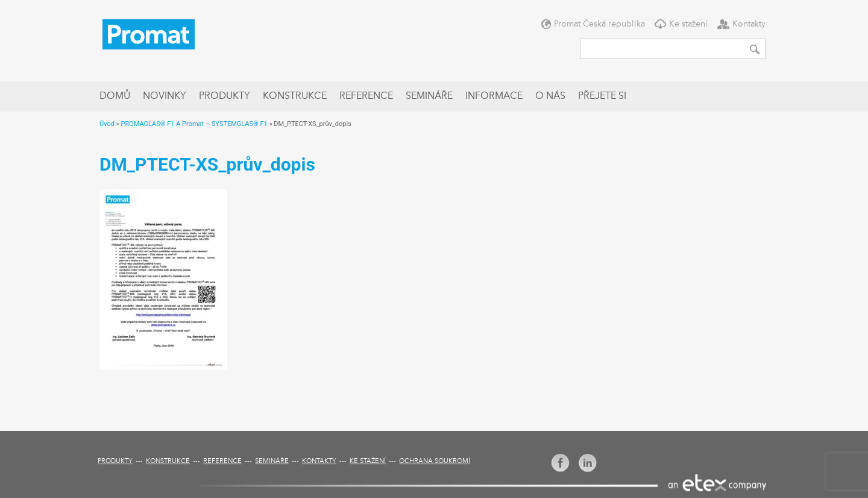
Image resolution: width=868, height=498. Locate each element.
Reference (366, 96)
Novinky (165, 96)
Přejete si (602, 96)
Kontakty (749, 24)
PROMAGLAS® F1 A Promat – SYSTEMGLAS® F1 (194, 124)
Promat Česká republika (599, 24)
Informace (494, 96)
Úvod (107, 124)
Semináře (429, 96)
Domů (115, 96)
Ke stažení (688, 24)
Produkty (225, 96)
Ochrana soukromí (435, 462)
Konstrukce (295, 96)
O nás (550, 96)
